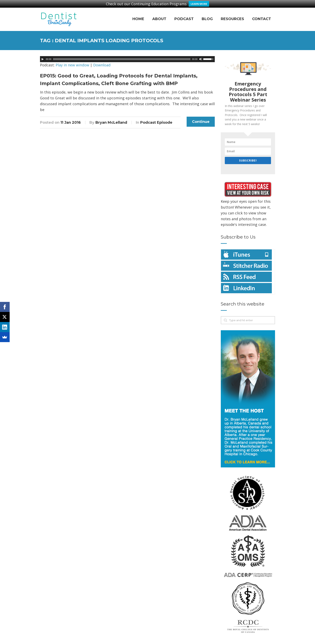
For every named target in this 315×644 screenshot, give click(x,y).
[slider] (122, 55)
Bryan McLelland (111, 118)
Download (102, 61)
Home (138, 15)
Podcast (184, 15)
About (159, 15)
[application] (127, 55)
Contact (262, 15)
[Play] (43, 55)
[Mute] (201, 55)
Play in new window (72, 61)
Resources (232, 15)
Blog (207, 15)
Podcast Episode (156, 118)
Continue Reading (201, 119)
